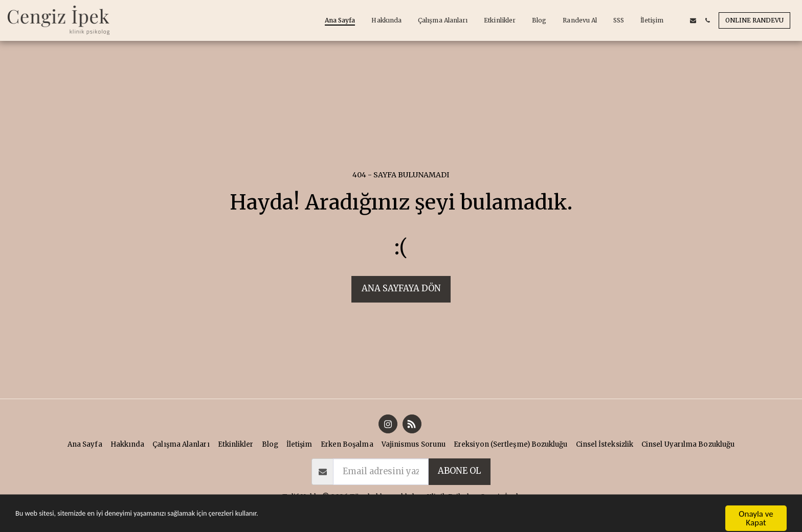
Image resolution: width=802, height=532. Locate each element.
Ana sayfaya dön (401, 288)
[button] (679, 20)
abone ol (459, 471)
